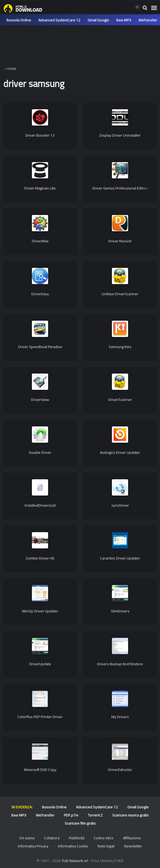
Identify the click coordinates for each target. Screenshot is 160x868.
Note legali (106, 846)
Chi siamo (27, 838)
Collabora (52, 838)
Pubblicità (77, 838)
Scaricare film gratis (80, 823)
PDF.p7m (71, 815)
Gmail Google (98, 20)
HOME (12, 69)
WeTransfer (148, 20)
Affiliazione (132, 838)
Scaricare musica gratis (130, 815)
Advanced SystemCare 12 (59, 20)
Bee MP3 (124, 20)
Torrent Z (95, 815)
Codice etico (104, 838)
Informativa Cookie (73, 846)
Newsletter (133, 846)
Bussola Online (19, 20)
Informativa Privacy (33, 846)
